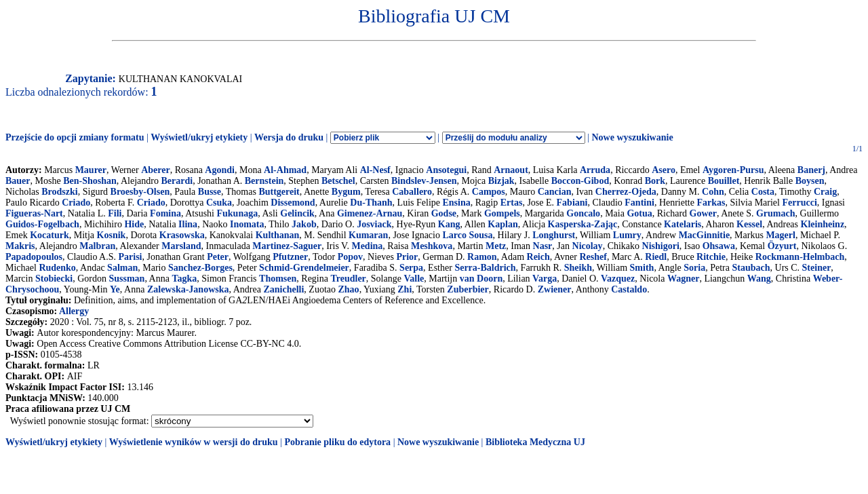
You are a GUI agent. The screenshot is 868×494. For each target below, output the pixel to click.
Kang (449, 224)
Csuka (219, 203)
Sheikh (578, 268)
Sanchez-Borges (200, 268)
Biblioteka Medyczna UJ (535, 442)
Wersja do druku (289, 137)
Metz (496, 246)
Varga (545, 279)
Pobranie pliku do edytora (337, 442)
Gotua (639, 213)
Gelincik (297, 213)
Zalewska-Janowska (188, 289)
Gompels (502, 213)
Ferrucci (799, 203)
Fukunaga (237, 213)
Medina (367, 246)
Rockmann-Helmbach (800, 257)
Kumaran (368, 235)
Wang (759, 279)
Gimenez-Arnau (370, 213)
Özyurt (782, 246)
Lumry (627, 235)
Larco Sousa (467, 235)
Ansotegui (446, 170)
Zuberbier (468, 289)
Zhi (405, 289)
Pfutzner (290, 257)
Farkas (711, 203)
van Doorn (481, 279)
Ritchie (711, 257)
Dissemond (293, 203)
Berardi (177, 181)
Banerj (811, 170)
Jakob (304, 224)
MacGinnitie (704, 235)
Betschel (338, 181)
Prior (407, 257)
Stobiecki (54, 279)
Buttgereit (279, 192)
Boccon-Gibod (580, 181)
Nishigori (661, 246)
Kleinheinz (823, 224)
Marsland (181, 246)
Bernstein (264, 181)
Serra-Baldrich (485, 268)
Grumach (776, 213)
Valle (414, 279)
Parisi (131, 257)
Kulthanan (278, 235)
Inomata (247, 224)
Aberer (156, 170)
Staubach (751, 268)
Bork (655, 181)
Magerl (781, 235)
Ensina (457, 203)
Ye (115, 289)
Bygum (346, 192)
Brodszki (59, 192)
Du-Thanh (371, 203)
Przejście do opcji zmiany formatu (75, 137)
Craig (825, 192)
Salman (122, 268)
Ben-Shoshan (90, 181)
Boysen (810, 181)
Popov (350, 257)
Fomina (165, 213)
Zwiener (555, 289)
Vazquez (618, 279)
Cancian (555, 192)
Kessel (749, 224)
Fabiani (572, 203)
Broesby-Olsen (140, 192)
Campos (489, 192)
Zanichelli (283, 289)
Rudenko (57, 268)
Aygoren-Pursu (733, 170)
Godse (444, 213)
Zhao (349, 289)
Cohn (713, 192)
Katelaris (683, 224)
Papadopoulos (34, 257)
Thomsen (278, 279)
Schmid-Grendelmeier (304, 268)
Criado (76, 203)
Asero (664, 170)
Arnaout (511, 170)
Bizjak (501, 181)
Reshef (593, 257)
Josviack (374, 224)
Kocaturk (50, 235)
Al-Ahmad (285, 170)
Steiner (817, 268)
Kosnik (112, 235)
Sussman (126, 279)
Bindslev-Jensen (424, 181)
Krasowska (182, 235)
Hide (134, 224)
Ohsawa (719, 246)
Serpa (411, 268)
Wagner (683, 279)
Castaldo (629, 289)
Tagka (184, 279)
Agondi (220, 170)
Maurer (91, 170)
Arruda (595, 170)
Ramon (482, 257)
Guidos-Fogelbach (42, 224)
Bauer (18, 181)
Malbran (97, 246)
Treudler (348, 279)
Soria (694, 268)
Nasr (543, 246)
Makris (20, 246)
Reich (538, 257)
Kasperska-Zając (583, 224)
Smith (642, 268)
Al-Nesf (375, 170)
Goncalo (583, 213)
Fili (115, 213)
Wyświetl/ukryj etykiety (199, 137)
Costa (763, 192)
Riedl (656, 257)
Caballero (412, 192)
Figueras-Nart (34, 213)
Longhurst (554, 235)
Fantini (639, 203)
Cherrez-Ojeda (626, 192)
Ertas (512, 203)
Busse (210, 192)
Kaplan (502, 224)
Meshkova (432, 246)
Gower (703, 213)
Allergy (74, 311)
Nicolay (588, 246)
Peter (218, 257)
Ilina (188, 224)
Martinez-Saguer (287, 246)
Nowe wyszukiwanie (632, 137)
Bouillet (724, 181)
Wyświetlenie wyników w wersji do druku (194, 442)
